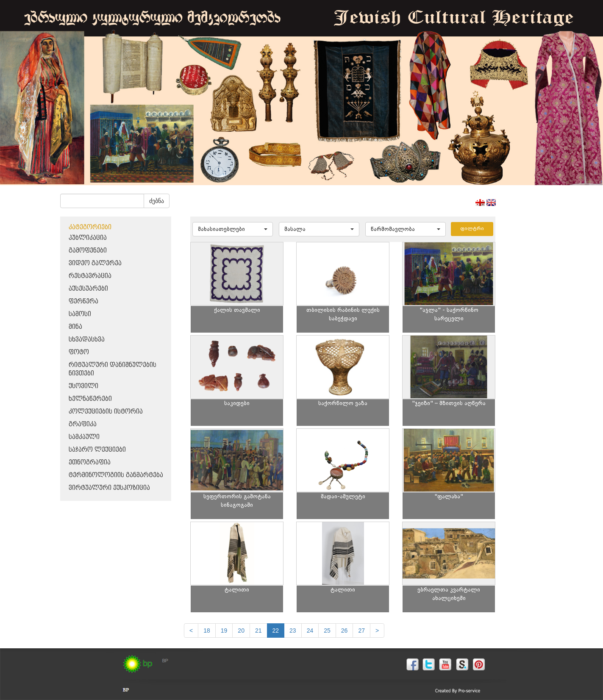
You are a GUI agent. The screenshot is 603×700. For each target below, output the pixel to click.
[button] (233, 229)
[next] (377, 631)
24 (310, 631)
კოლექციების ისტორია (106, 412)
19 (224, 631)
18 (207, 631)
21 (258, 631)
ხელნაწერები (90, 399)
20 (241, 631)
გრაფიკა (83, 424)
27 (361, 631)
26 (345, 631)
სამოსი (80, 314)
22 (276, 631)
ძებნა (157, 201)
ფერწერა (83, 301)
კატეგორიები (90, 227)
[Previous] (191, 631)
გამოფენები (88, 251)
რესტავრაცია (90, 276)
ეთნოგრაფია (90, 462)
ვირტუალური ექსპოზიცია (109, 488)
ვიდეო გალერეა (95, 263)
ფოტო (79, 352)
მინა (75, 327)
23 (293, 631)
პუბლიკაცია (88, 238)
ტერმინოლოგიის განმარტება (116, 475)
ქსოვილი (83, 386)
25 (327, 631)
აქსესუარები (88, 289)
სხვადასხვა (87, 340)
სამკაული (84, 437)
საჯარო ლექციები (97, 450)
